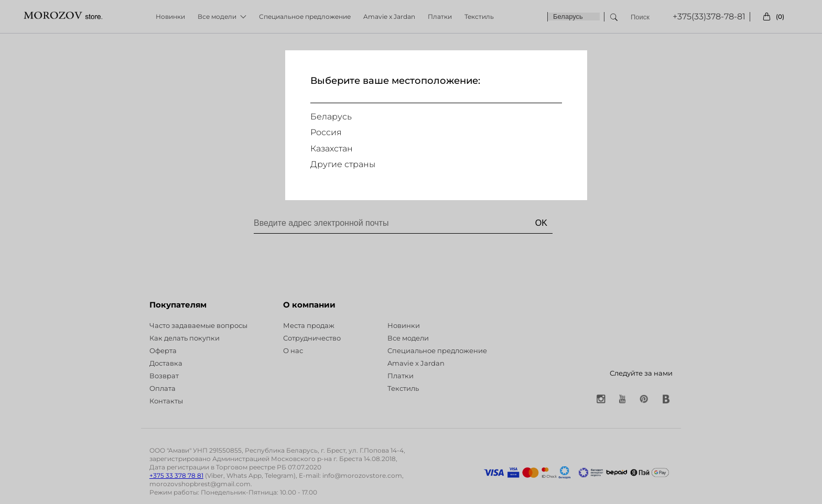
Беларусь (331, 117)
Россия (326, 132)
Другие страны (343, 164)
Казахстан (332, 149)
